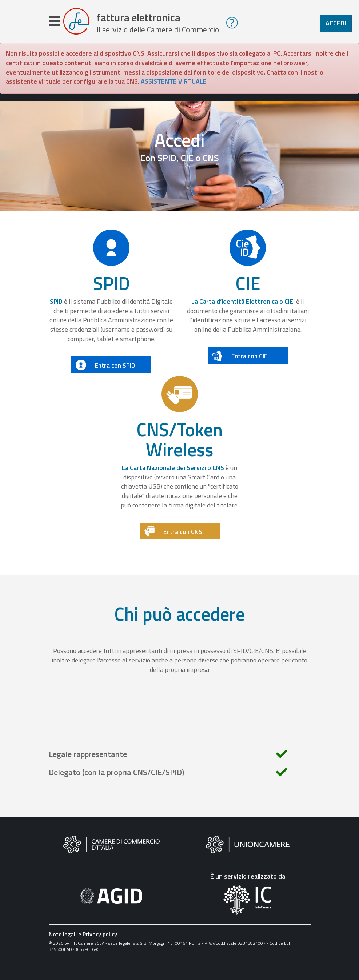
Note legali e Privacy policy (83, 937)
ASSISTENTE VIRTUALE (174, 85)
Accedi (336, 23)
